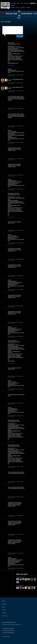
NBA (18, 3)
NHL (22, 3)
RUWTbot (10, 79)
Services (4, 604)
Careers (4, 610)
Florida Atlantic (27, 14)
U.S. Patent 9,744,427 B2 (8, 631)
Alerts (23, 8)
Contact (4, 613)
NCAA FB (33, 3)
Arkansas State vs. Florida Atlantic (16, 75)
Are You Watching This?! (5, 6)
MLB (15, 3)
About (28, 8)
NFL (12, 3)
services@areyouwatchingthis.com (12, 625)
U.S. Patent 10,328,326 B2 (8, 633)
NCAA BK (27, 3)
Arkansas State (11, 14)
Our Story (5, 616)
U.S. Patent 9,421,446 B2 (8, 629)
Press (3, 607)
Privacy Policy (6, 636)
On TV (18, 8)
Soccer (12, 5)
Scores (13, 8)
